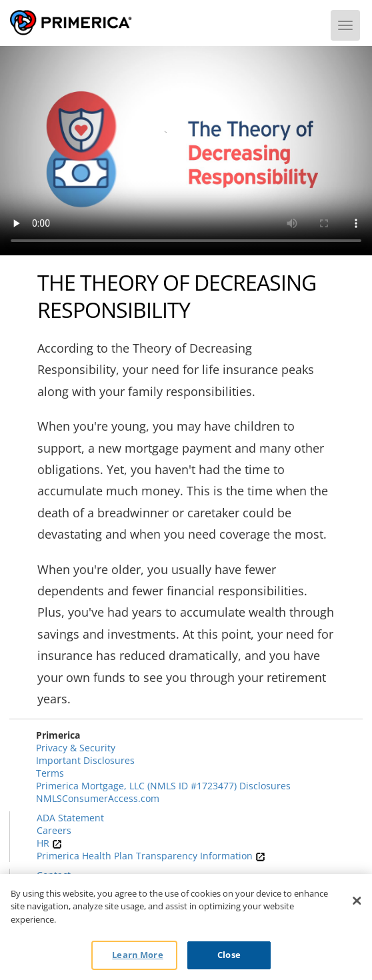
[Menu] (345, 25)
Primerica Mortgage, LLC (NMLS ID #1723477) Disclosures (163, 786)
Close (229, 955)
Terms (50, 773)
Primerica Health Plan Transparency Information (151, 856)
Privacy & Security (76, 748)
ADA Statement (70, 818)
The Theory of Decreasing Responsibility (177, 296)
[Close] (357, 901)
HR (49, 843)
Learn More (137, 955)
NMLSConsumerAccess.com (98, 798)
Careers (54, 830)
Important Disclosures (85, 760)
